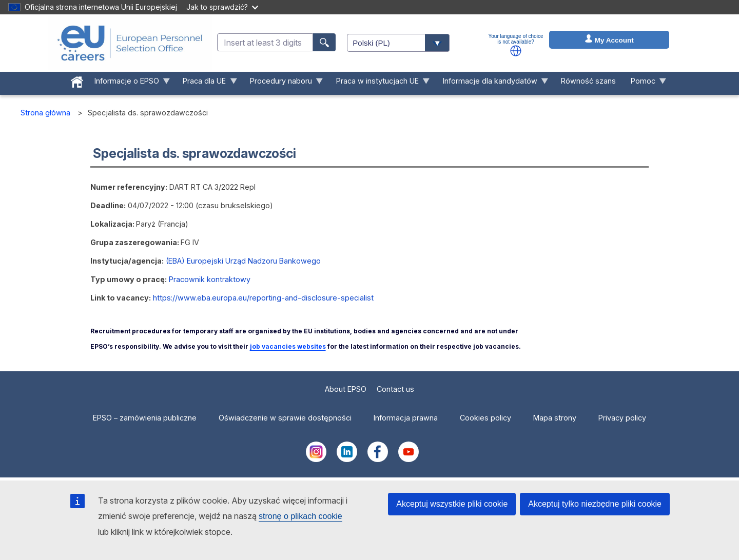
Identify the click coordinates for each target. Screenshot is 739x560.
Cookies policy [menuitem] (485, 418)
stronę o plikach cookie (300, 516)
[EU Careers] (130, 43)
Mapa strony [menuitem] (555, 418)
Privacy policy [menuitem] (622, 418)
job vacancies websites (288, 346)
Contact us (395, 389)
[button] (516, 51)
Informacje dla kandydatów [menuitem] (492, 83)
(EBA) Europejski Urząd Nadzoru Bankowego (243, 261)
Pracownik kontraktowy (210, 279)
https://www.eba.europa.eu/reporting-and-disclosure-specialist (263, 298)
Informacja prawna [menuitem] (406, 418)
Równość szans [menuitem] (588, 81)
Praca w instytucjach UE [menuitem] (380, 83)
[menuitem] (77, 80)
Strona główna (45, 113)
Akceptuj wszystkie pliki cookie (452, 504)
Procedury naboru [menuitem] (283, 83)
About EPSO (346, 389)
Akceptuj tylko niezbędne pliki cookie (595, 504)
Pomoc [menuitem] (645, 83)
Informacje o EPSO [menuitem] (128, 83)
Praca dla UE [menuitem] (206, 83)
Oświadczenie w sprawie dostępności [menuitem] (285, 418)
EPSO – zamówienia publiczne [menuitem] (145, 418)
